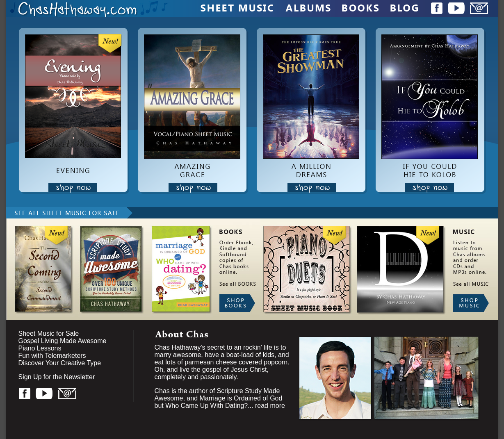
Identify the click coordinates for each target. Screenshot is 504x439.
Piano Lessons (40, 348)
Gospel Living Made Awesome (63, 341)
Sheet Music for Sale (49, 333)
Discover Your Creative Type (60, 363)
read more (270, 406)
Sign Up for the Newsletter (57, 377)
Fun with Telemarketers (52, 356)
